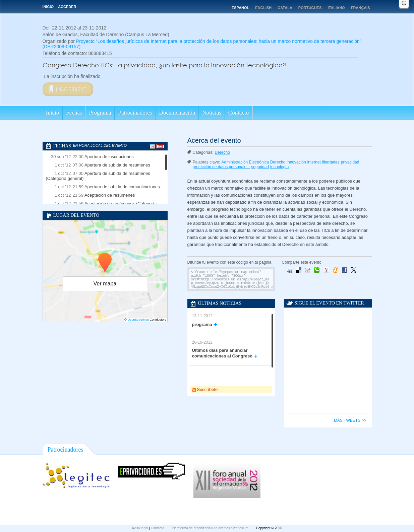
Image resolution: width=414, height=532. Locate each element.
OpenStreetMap (138, 320)
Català (285, 8)
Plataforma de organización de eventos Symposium (210, 528)
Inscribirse (71, 89)
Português (310, 8)
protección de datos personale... (221, 167)
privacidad (350, 162)
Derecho (222, 152)
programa (202, 324)
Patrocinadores (135, 113)
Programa (100, 113)
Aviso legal (140, 528)
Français (361, 8)
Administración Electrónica (245, 162)
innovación (296, 162)
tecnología (279, 167)
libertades (331, 162)
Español (240, 8)
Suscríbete (205, 389)
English (263, 8)
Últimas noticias (220, 303)
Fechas (74, 113)
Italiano (336, 8)
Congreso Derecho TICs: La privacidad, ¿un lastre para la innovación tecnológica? (164, 65)
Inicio (48, 7)
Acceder (67, 7)
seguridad (260, 167)
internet (314, 162)
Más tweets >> (350, 420)
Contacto (239, 113)
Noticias (212, 113)
